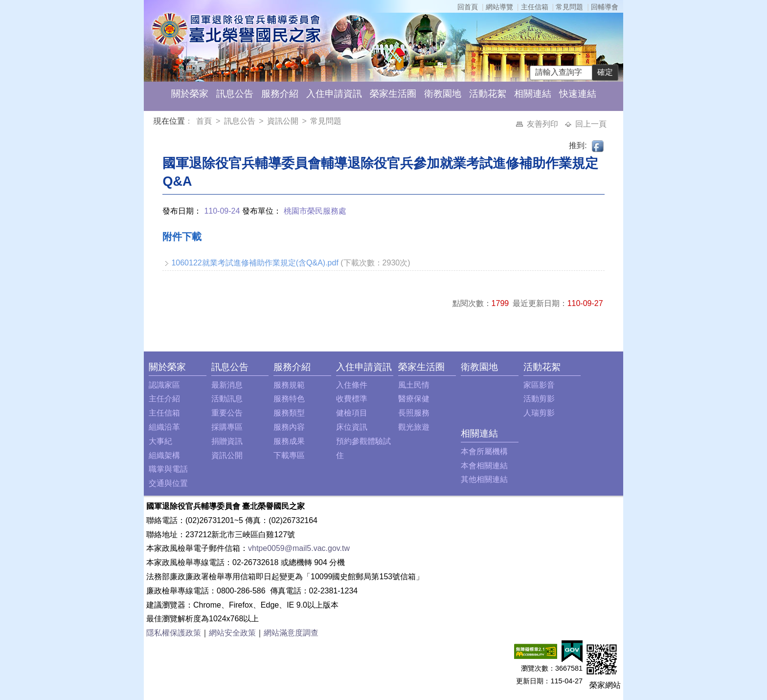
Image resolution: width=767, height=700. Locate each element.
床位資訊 (352, 427)
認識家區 (164, 385)
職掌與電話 (168, 469)
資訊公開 (283, 121)
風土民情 (414, 385)
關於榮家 (190, 94)
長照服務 (414, 413)
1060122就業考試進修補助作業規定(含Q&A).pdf (255, 263)
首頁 (205, 121)
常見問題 (569, 7)
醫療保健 (414, 399)
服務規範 (289, 385)
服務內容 (289, 427)
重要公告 (227, 413)
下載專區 (289, 455)
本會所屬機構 (484, 451)
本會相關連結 (484, 466)
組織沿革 (164, 427)
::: (155, 122)
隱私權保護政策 (174, 633)
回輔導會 (605, 7)
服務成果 (289, 441)
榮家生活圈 (393, 94)
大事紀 (160, 441)
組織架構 (164, 455)
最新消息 (227, 385)
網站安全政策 (232, 633)
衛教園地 (443, 94)
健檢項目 (352, 413)
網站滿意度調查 (291, 633)
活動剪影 (539, 399)
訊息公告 (235, 94)
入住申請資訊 (334, 94)
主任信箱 (535, 7)
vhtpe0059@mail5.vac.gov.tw (299, 548)
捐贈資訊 (227, 441)
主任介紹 (164, 399)
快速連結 (578, 94)
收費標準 (352, 399)
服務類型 (289, 413)
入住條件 (352, 385)
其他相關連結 (484, 479)
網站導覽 (499, 7)
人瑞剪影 (539, 413)
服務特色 (289, 399)
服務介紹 (280, 94)
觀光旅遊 (414, 427)
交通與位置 (168, 483)
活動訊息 (227, 399)
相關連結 (533, 94)
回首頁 (468, 7)
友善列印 (543, 124)
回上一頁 (591, 124)
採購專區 (227, 427)
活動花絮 (488, 94)
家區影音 (539, 385)
